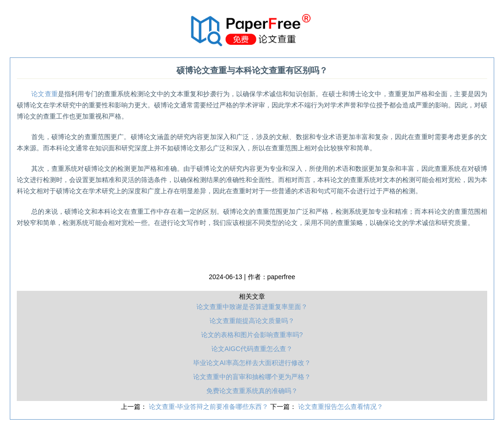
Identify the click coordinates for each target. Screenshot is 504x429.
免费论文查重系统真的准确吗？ (252, 391)
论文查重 (45, 94)
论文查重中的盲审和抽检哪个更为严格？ (252, 377)
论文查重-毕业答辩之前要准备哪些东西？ (210, 407)
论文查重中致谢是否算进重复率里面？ (252, 307)
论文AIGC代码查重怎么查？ (252, 349)
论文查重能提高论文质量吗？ (252, 321)
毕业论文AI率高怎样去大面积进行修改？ (252, 363)
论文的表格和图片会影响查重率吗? (252, 335)
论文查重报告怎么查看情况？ (341, 407)
